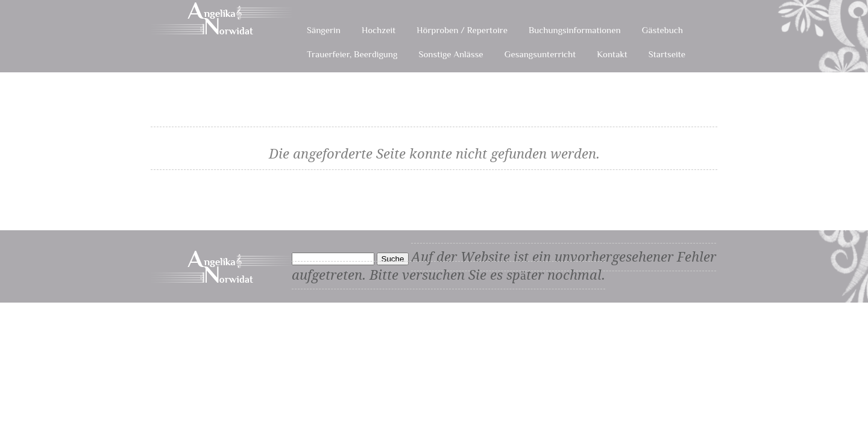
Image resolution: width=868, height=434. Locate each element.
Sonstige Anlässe (451, 54)
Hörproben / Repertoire (462, 30)
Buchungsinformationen (575, 30)
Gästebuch (662, 30)
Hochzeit (379, 30)
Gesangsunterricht (540, 54)
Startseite (667, 54)
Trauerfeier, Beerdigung (352, 54)
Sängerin (324, 30)
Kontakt (612, 54)
